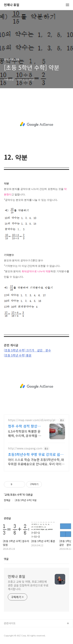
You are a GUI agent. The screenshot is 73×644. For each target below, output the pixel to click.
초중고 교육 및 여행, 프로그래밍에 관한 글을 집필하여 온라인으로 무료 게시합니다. (28, 585)
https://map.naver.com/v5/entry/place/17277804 (32, 420)
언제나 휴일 (12, 5)
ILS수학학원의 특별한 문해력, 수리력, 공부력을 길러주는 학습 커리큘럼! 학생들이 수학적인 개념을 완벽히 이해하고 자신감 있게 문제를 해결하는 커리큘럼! (25, 433)
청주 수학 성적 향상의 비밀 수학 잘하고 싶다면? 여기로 (24, 426)
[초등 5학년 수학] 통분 (18, 355)
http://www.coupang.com (25, 448)
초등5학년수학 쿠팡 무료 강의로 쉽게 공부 (36, 454)
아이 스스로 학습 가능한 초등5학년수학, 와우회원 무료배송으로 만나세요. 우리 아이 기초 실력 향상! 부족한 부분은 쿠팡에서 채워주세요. (36, 462)
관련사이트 (10, 623)
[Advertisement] (36, 124)
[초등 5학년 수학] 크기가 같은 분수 (27, 350)
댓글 (6, 559)
